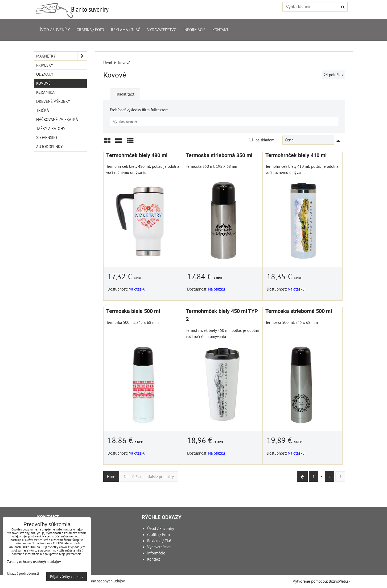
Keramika (45, 92)
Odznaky (45, 74)
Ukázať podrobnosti (23, 573)
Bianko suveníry (90, 9)
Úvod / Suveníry (54, 30)
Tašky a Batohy (51, 128)
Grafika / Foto (90, 30)
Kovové (43, 83)
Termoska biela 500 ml (133, 311)
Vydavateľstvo (162, 30)
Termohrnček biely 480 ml (137, 155)
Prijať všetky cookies (67, 576)
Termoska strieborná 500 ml (299, 311)
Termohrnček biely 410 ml (296, 155)
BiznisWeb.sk (339, 581)
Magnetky (61, 56)
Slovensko (47, 137)
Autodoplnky (49, 146)
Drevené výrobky (53, 101)
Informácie (194, 30)
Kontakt (220, 30)
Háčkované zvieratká (57, 119)
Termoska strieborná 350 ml (219, 155)
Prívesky (45, 65)
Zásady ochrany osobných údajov (98, 581)
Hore (111, 476)
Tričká (43, 110)
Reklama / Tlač (126, 30)
